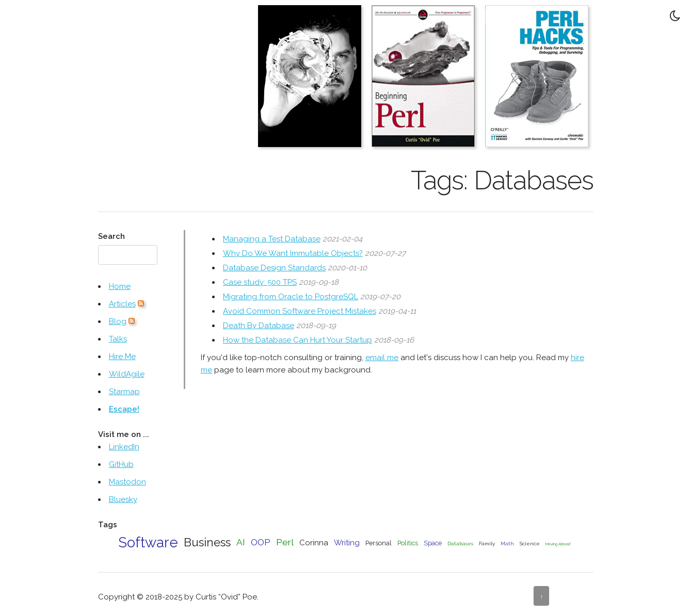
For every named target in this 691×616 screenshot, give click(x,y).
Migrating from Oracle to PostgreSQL (291, 297)
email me (382, 358)
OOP (261, 542)
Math (507, 544)
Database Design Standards (274, 268)
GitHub (121, 464)
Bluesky (123, 499)
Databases (460, 544)
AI (241, 542)
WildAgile (127, 374)
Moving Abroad (558, 544)
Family (487, 544)
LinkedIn (124, 447)
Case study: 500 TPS (260, 282)
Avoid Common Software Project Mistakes (300, 311)
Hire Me (122, 356)
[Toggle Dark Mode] (676, 15)
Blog (118, 321)
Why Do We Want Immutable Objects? (293, 253)
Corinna (314, 543)
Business (207, 542)
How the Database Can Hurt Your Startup (298, 340)
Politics (408, 543)
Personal (379, 543)
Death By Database (259, 326)
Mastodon (127, 482)
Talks (118, 339)
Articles (122, 304)
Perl (285, 542)
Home (120, 286)
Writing (347, 543)
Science (530, 544)
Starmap (124, 392)
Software (148, 542)
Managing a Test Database (272, 239)
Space (433, 543)
